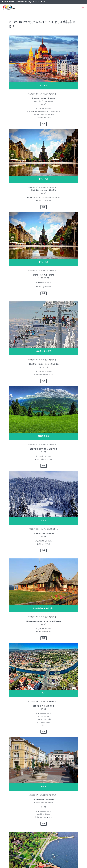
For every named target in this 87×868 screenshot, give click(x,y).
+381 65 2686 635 (21, 2)
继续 (44, 124)
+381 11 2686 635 (9, 2)
